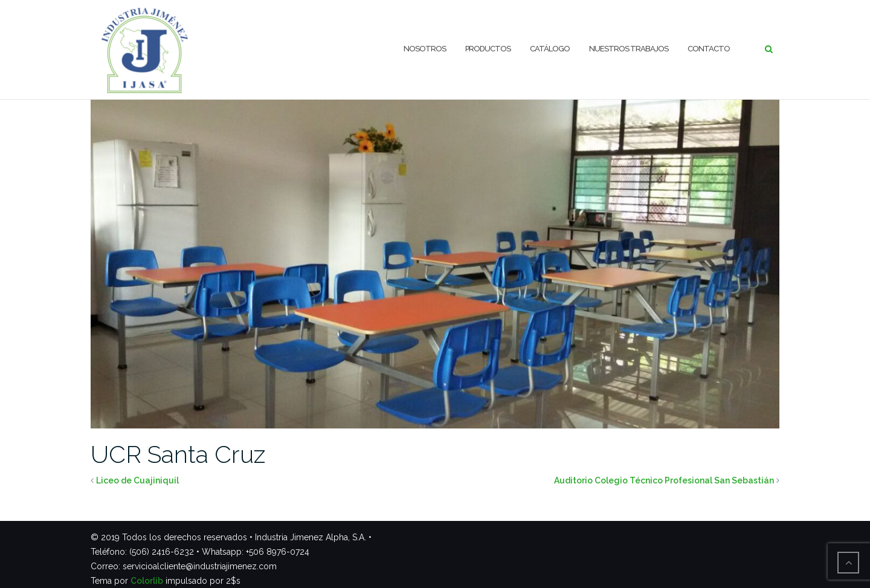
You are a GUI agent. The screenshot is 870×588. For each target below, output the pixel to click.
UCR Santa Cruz (178, 454)
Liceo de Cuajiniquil (137, 480)
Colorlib (147, 581)
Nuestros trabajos (629, 49)
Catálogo (550, 49)
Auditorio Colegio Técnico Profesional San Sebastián (664, 480)
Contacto (709, 49)
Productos (488, 49)
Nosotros (425, 49)
